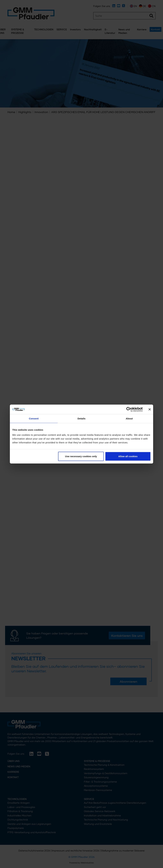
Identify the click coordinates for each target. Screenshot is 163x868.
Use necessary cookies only (81, 456)
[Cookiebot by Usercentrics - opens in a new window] (129, 409)
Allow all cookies (128, 456)
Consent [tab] (34, 419)
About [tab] (129, 419)
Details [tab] (81, 419)
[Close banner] (150, 409)
